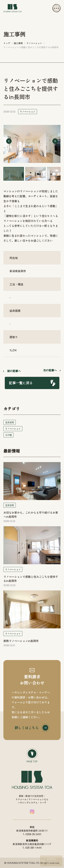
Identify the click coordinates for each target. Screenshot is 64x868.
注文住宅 (10, 422)
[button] (14, 174)
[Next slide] (55, 141)
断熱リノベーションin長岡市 (21, 641)
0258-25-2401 (33, 834)
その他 (8, 435)
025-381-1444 (33, 848)
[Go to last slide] (9, 141)
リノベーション (28, 112)
